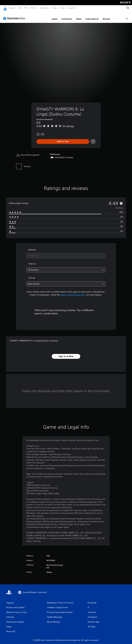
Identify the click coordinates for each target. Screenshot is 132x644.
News (55, 8)
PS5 (19, 8)
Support (71, 8)
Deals (64, 16)
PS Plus (34, 8)
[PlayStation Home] (5, 8)
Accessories (44, 8)
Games (11, 8)
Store (63, 8)
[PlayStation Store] (15, 16)
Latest (39, 16)
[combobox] (66, 253)
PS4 (26, 8)
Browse (91, 16)
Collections (52, 16)
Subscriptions (77, 16)
